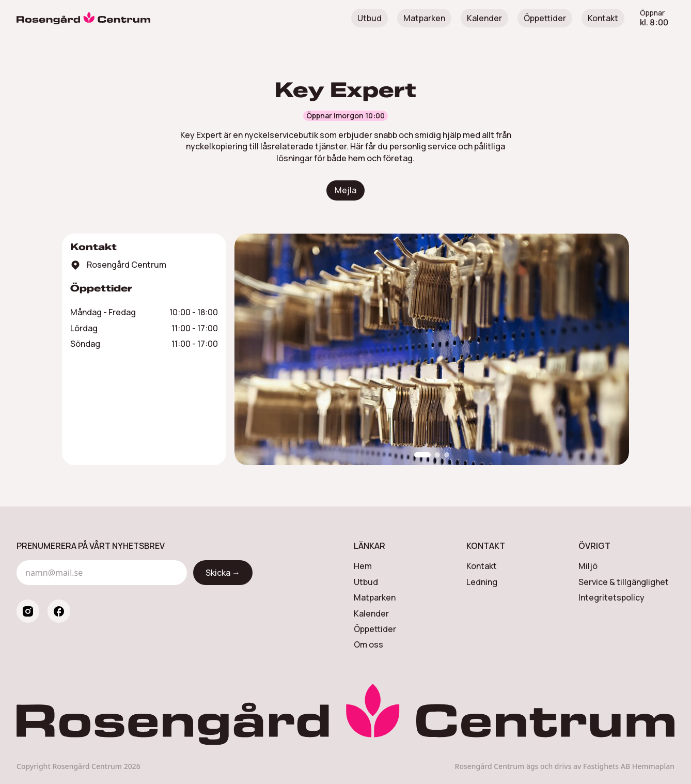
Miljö (588, 566)
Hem (363, 566)
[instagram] (28, 611)
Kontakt (603, 18)
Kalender (484, 18)
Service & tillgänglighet (624, 582)
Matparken (424, 18)
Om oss (368, 644)
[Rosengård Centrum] (83, 18)
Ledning (482, 582)
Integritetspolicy (611, 597)
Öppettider (545, 18)
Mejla (345, 190)
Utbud (370, 18)
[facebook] (59, 611)
